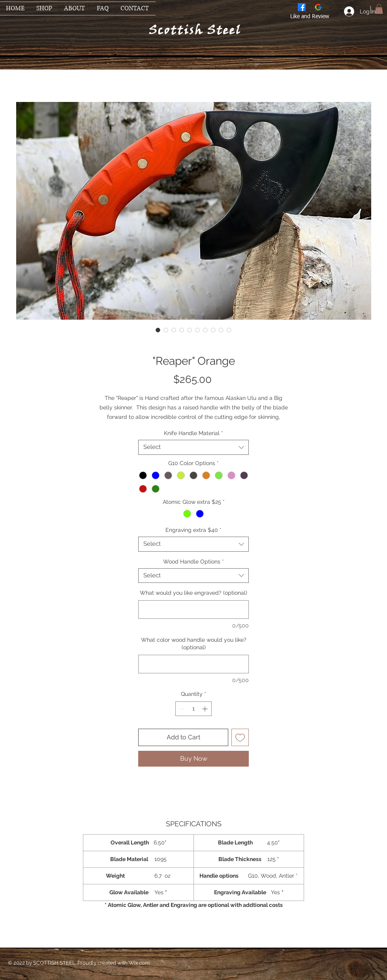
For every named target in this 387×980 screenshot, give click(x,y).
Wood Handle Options (193, 562)
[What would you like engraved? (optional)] (193, 610)
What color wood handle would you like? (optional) (194, 644)
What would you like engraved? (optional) (193, 593)
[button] (379, 9)
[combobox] (193, 447)
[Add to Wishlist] (240, 737)
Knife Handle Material (193, 433)
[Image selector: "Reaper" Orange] (158, 330)
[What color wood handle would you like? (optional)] (193, 664)
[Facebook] (302, 7)
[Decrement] (181, 709)
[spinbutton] (193, 709)
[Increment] (206, 709)
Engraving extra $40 (193, 530)
